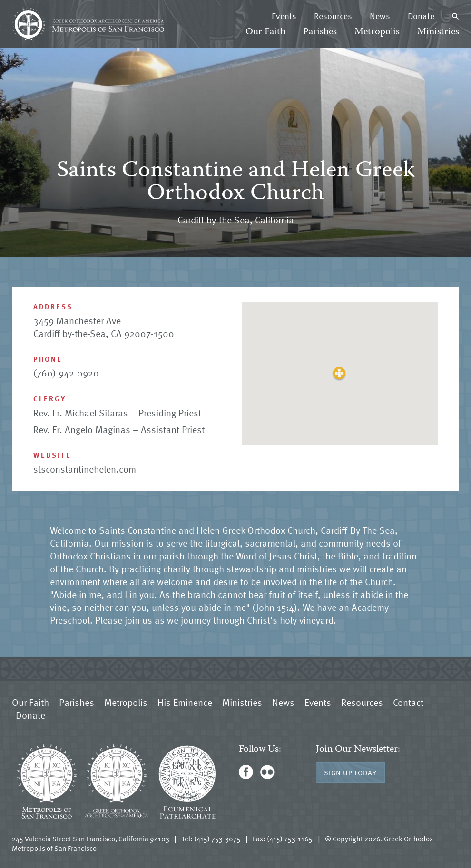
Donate (421, 16)
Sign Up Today (350, 772)
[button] (339, 373)
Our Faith (265, 32)
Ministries (438, 32)
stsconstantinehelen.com (85, 469)
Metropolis (377, 32)
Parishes (320, 32)
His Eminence (185, 702)
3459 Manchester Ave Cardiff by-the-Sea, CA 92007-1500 (104, 327)
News (380, 16)
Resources (333, 16)
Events (284, 16)
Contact (408, 702)
